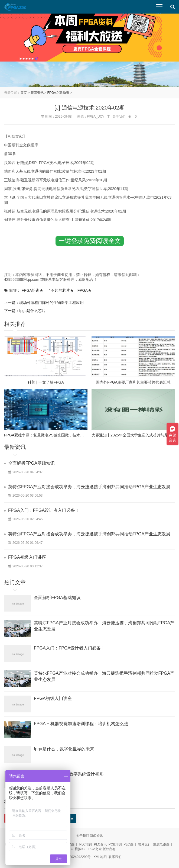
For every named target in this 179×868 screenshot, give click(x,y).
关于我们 (83, 836)
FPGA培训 (32, 290)
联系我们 (115, 857)
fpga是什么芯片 (32, 311)
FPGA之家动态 (58, 93)
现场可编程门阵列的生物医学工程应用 (51, 303)
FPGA (84, 290)
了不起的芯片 (60, 290)
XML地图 (100, 857)
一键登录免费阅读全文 (90, 241)
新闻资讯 (37, 93)
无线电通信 (32, 171)
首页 (24, 93)
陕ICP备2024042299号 (74, 857)
